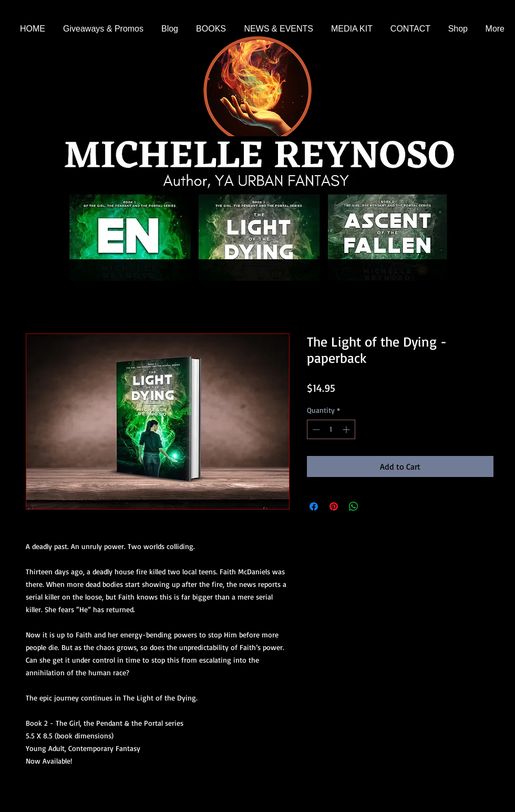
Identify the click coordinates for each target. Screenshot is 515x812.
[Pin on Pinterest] (334, 506)
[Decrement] (315, 429)
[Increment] (347, 429)
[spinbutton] (331, 429)
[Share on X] (374, 506)
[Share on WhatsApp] (354, 506)
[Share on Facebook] (314, 506)
